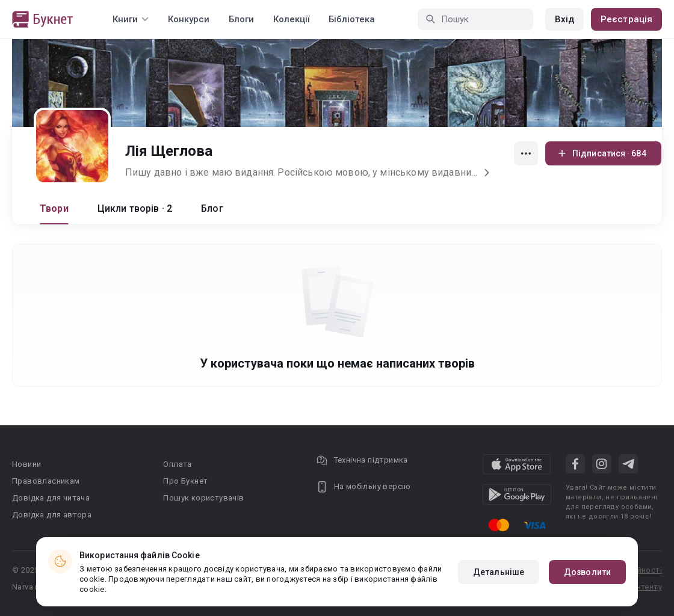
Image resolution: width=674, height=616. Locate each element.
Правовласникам (46, 481)
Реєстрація (626, 19)
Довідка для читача (51, 498)
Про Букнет (185, 481)
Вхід (564, 19)
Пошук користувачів (203, 498)
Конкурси (189, 19)
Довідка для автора (52, 515)
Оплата (177, 464)
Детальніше (499, 572)
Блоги (241, 19)
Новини (26, 464)
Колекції (291, 19)
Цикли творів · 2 (135, 208)
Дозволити (587, 572)
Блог (212, 208)
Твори (54, 208)
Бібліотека (352, 19)
